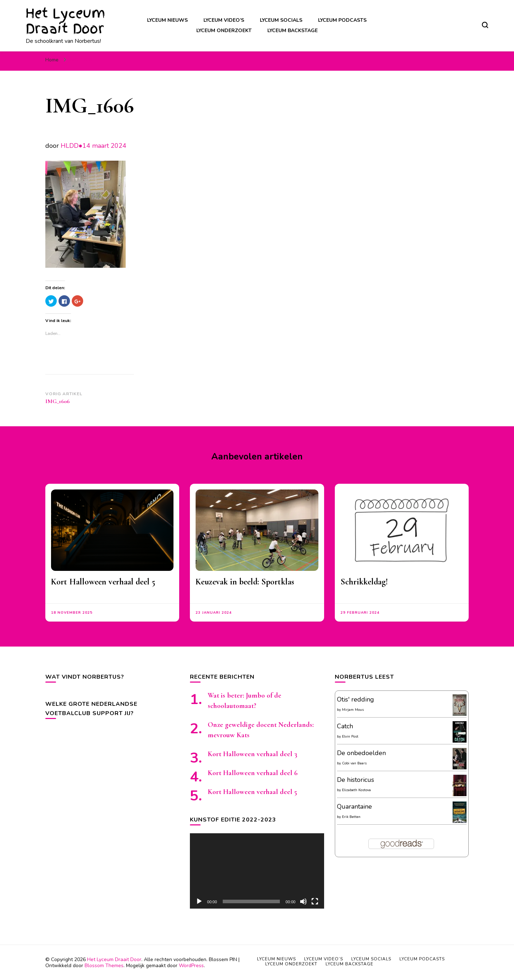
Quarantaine (354, 806)
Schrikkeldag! (364, 582)
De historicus (356, 780)
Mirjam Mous (353, 710)
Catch (345, 726)
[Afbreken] (303, 901)
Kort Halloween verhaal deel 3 (253, 754)
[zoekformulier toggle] (485, 25)
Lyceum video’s (224, 20)
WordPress (191, 966)
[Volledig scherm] (315, 901)
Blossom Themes (104, 966)
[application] (257, 871)
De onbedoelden (361, 753)
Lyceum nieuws (167, 20)
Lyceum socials (281, 20)
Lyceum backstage (293, 31)
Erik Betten (351, 817)
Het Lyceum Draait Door (65, 21)
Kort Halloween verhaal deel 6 (253, 773)
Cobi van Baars (354, 763)
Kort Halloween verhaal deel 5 (103, 582)
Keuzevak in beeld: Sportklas (245, 582)
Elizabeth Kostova (356, 790)
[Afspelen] (199, 901)
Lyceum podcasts (342, 20)
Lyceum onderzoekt (224, 31)
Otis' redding (356, 699)
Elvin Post (350, 737)
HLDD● (72, 146)
